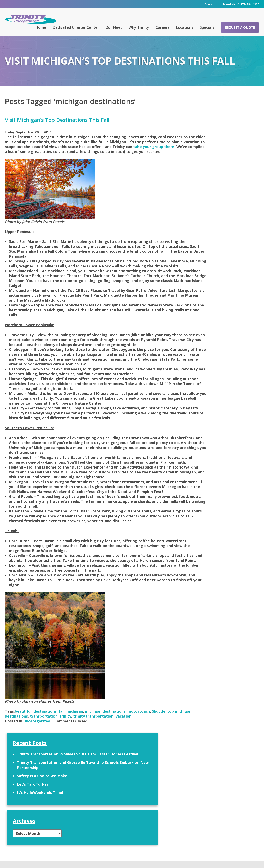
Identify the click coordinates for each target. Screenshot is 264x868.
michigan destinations (105, 760)
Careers (163, 27)
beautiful (23, 760)
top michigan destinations (29, 765)
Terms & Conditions (183, 859)
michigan (75, 760)
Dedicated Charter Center (76, 27)
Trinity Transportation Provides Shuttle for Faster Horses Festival (219, 121)
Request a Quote (240, 27)
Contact (210, 4)
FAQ (85, 812)
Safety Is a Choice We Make (213, 150)
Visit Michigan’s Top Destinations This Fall (57, 120)
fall (62, 760)
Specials (207, 27)
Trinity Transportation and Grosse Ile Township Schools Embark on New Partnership (219, 137)
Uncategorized (37, 769)
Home (41, 27)
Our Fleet (114, 27)
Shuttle (159, 760)
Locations (185, 27)
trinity (90, 765)
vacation (148, 765)
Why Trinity (139, 27)
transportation (69, 765)
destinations (45, 760)
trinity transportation (118, 765)
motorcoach (139, 760)
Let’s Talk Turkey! (204, 159)
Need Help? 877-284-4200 (241, 4)
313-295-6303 (92, 842)
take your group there (67, 151)
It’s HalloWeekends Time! (211, 167)
